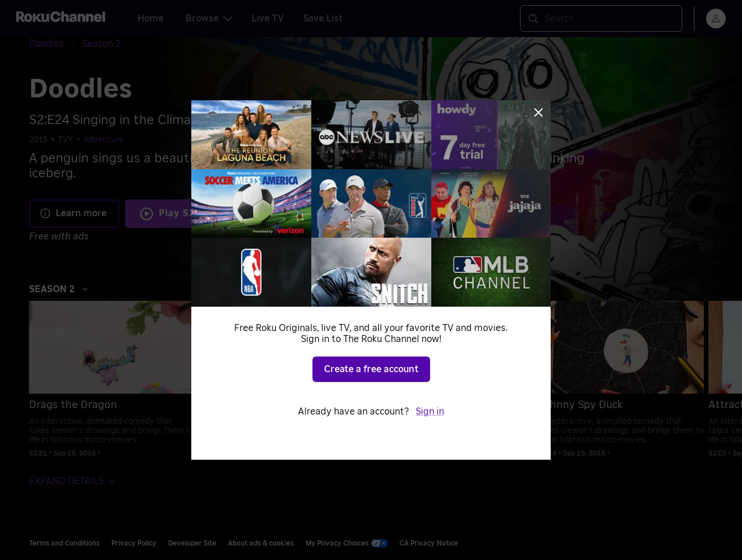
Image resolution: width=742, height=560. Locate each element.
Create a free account (371, 369)
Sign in (430, 412)
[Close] (539, 112)
